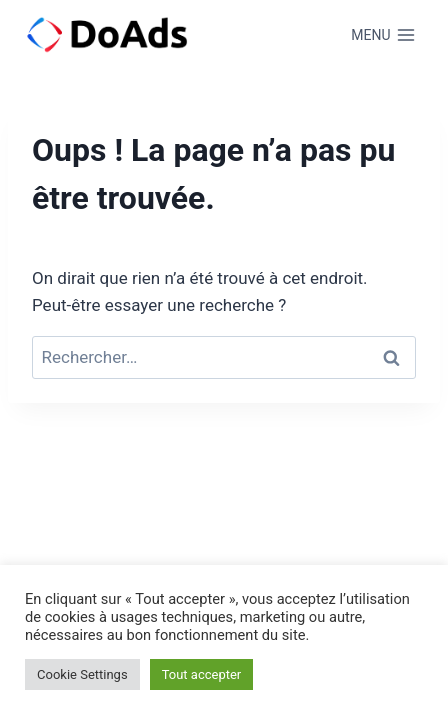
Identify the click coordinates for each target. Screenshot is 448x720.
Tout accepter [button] (202, 674)
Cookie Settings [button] (82, 674)
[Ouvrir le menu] (383, 35)
